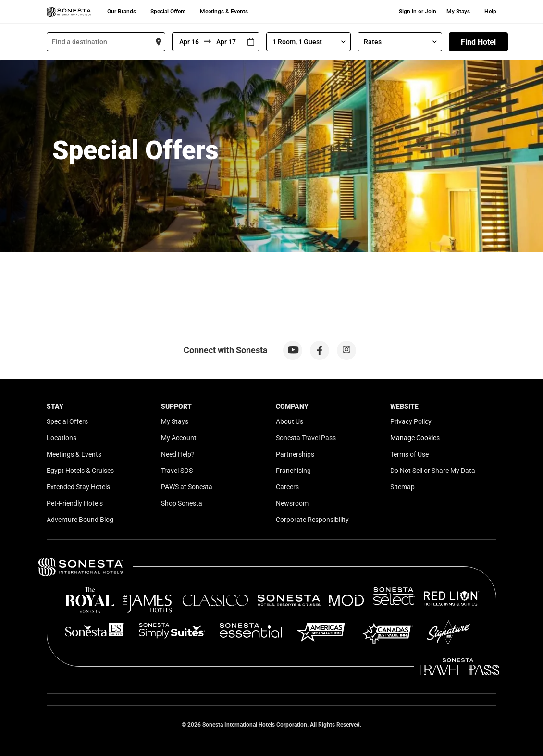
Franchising (293, 471)
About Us (290, 421)
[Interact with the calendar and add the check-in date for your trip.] (251, 42)
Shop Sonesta (182, 503)
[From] (188, 42)
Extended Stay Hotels (78, 487)
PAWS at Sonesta (187, 487)
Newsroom (292, 503)
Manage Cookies (415, 438)
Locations (62, 438)
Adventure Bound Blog (80, 520)
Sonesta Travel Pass (306, 438)
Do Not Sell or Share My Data (433, 471)
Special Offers (168, 12)
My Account (179, 438)
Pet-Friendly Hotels (75, 503)
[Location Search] (106, 42)
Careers (287, 487)
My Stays (458, 12)
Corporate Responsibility (312, 520)
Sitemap (402, 487)
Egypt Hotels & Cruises (80, 471)
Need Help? (178, 454)
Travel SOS (177, 471)
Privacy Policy (411, 421)
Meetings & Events (224, 12)
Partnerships (295, 454)
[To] (227, 42)
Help (490, 12)
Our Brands (122, 12)
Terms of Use (409, 454)
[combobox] (106, 42)
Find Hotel (478, 42)
